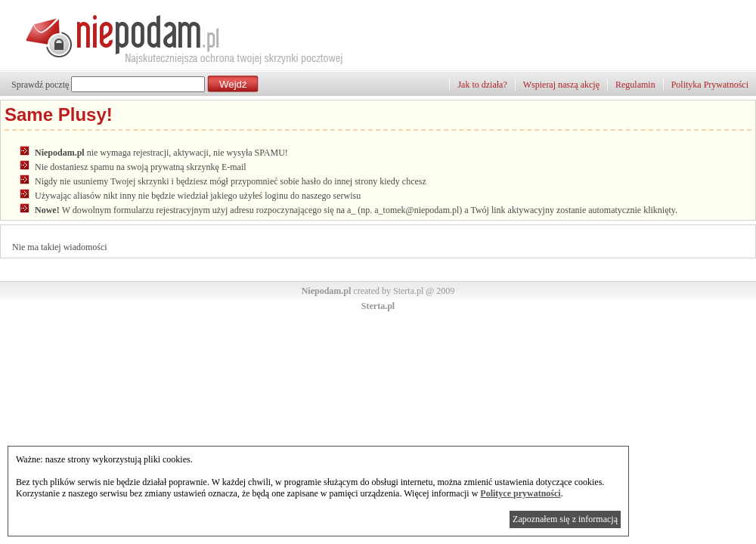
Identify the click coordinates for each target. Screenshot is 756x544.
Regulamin (635, 85)
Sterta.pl (378, 306)
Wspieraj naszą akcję (561, 85)
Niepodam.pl (327, 291)
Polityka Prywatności (710, 85)
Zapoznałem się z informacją (565, 519)
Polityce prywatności (520, 493)
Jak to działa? (482, 85)
